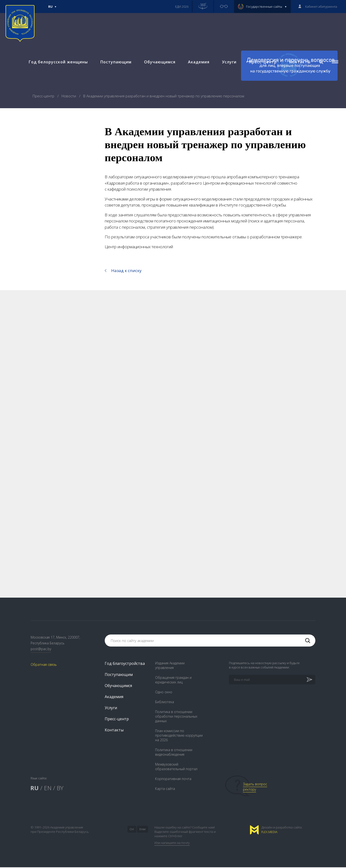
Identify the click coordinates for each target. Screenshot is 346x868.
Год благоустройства (125, 664)
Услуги (228, 65)
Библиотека (165, 703)
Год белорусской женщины (57, 65)
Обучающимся (159, 65)
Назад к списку (126, 270)
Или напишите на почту (172, 843)
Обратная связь (44, 665)
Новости (69, 96)
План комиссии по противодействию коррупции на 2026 (179, 736)
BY (60, 789)
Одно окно (164, 693)
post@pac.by (41, 649)
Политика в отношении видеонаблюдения (174, 753)
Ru (52, 9)
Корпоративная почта (173, 779)
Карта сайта (165, 789)
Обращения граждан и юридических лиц (173, 681)
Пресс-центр (262, 65)
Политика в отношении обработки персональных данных (176, 717)
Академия (197, 65)
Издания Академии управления (170, 666)
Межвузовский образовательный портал (176, 767)
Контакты (299, 65)
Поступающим (115, 65)
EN (48, 789)
